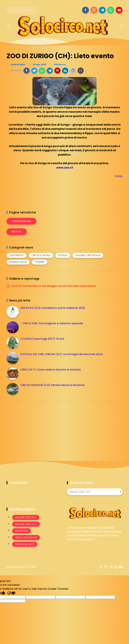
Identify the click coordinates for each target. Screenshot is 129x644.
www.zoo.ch (65, 168)
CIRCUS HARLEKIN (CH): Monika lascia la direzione (52, 385)
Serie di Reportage (26, 538)
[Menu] (9, 26)
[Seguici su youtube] (119, 10)
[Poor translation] (11, 593)
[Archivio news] (95, 492)
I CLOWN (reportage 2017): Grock (42, 339)
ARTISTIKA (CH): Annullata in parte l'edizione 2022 (53, 308)
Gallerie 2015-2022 (26, 524)
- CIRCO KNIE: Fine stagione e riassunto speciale (52, 323)
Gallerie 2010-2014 (26, 517)
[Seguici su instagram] (94, 10)
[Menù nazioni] (23, 10)
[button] (27, 71)
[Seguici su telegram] (102, 10)
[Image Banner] (95, 513)
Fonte (119, 176)
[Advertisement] (32, 427)
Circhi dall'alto (25, 544)
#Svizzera (60, 64)
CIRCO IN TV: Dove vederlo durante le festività (50, 370)
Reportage (21, 531)
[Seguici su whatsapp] (111, 10)
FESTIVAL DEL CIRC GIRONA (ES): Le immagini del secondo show (62, 354)
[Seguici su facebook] (85, 10)
